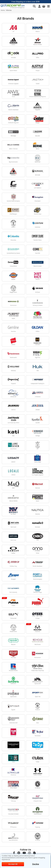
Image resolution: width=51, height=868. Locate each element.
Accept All (13, 864)
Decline (36, 864)
